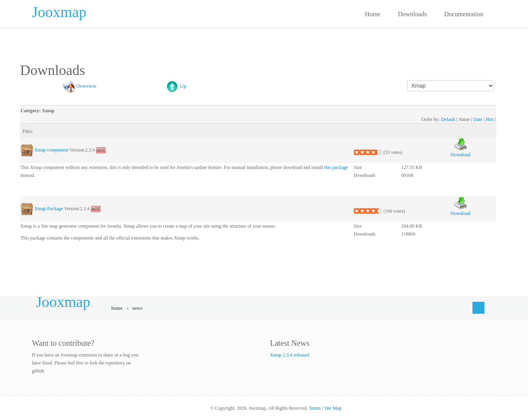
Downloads (412, 14)
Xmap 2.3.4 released (290, 355)
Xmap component (52, 150)
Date (478, 119)
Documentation (464, 14)
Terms (315, 408)
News (137, 308)
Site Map (333, 408)
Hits (490, 119)
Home (373, 14)
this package (336, 167)
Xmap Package (49, 209)
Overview (86, 86)
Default (448, 119)
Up (183, 86)
